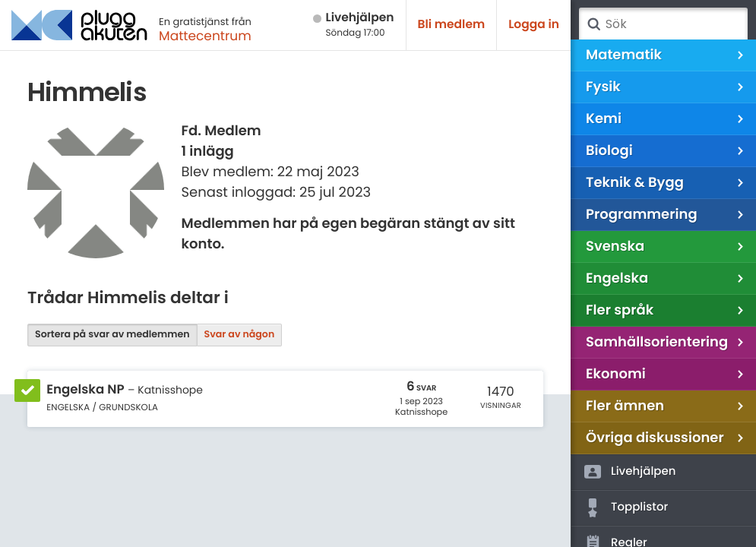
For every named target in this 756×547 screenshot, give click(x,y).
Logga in (534, 25)
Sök (593, 24)
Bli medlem (452, 25)
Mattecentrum (205, 36)
